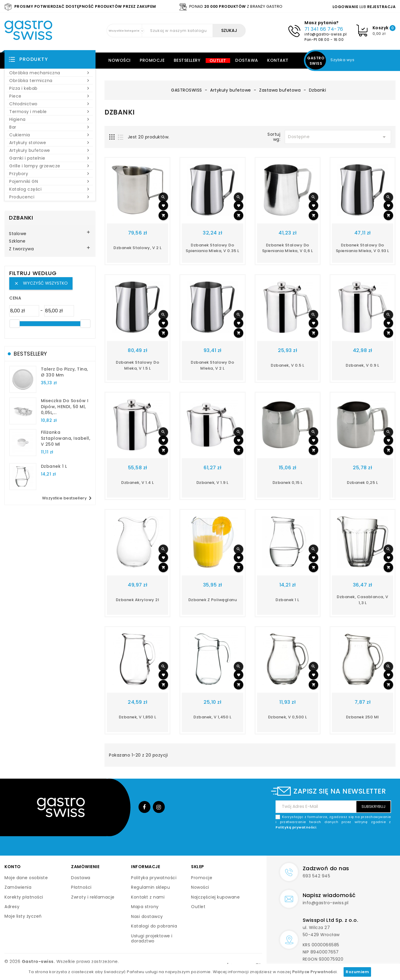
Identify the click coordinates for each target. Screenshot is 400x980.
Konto (13, 867)
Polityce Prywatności (314, 972)
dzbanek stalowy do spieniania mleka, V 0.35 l (212, 248)
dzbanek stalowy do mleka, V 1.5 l (137, 365)
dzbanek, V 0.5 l (287, 365)
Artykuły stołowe (50, 143)
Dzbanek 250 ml (363, 717)
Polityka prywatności (154, 878)
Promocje (152, 60)
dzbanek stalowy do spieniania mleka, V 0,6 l (288, 248)
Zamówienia (18, 887)
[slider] (15, 324)
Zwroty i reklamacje (93, 897)
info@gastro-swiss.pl (326, 34)
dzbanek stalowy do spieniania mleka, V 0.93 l (363, 248)
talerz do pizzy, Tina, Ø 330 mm (64, 372)
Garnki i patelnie (50, 158)
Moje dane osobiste (26, 878)
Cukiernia (50, 135)
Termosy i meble (50, 112)
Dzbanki (21, 218)
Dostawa (247, 60)
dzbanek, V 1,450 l (212, 717)
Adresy (12, 907)
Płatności (81, 887)
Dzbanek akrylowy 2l (138, 600)
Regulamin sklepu (150, 887)
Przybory (50, 174)
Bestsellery (187, 60)
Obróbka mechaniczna (50, 73)
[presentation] (346, 844)
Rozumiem (357, 972)
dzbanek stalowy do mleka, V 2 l (212, 365)
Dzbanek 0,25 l (362, 483)
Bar (50, 127)
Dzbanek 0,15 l (288, 483)
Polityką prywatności (296, 827)
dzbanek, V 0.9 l (362, 365)
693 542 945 (317, 876)
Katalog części (50, 189)
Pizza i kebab (50, 88)
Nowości (120, 60)
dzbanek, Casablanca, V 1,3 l (362, 600)
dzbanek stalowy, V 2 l (137, 248)
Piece (50, 96)
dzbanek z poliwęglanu (213, 600)
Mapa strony (145, 907)
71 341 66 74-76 (324, 29)
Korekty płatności (24, 897)
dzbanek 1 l (54, 466)
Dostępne (338, 137)
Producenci (50, 197)
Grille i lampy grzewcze (50, 166)
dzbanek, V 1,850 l (138, 717)
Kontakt (278, 60)
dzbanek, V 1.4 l (137, 483)
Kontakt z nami (148, 897)
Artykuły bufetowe (50, 150)
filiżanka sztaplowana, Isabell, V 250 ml (66, 438)
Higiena (50, 119)
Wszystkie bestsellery (68, 498)
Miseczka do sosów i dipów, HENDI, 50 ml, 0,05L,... (65, 407)
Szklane (17, 241)
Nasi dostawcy (147, 916)
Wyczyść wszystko (41, 283)
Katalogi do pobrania (154, 926)
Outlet (218, 61)
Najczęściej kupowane (215, 897)
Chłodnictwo (50, 104)
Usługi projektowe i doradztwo (152, 939)
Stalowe (18, 234)
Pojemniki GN (50, 181)
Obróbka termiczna (50, 81)
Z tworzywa (21, 249)
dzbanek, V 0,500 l (288, 717)
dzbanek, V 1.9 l (213, 483)
